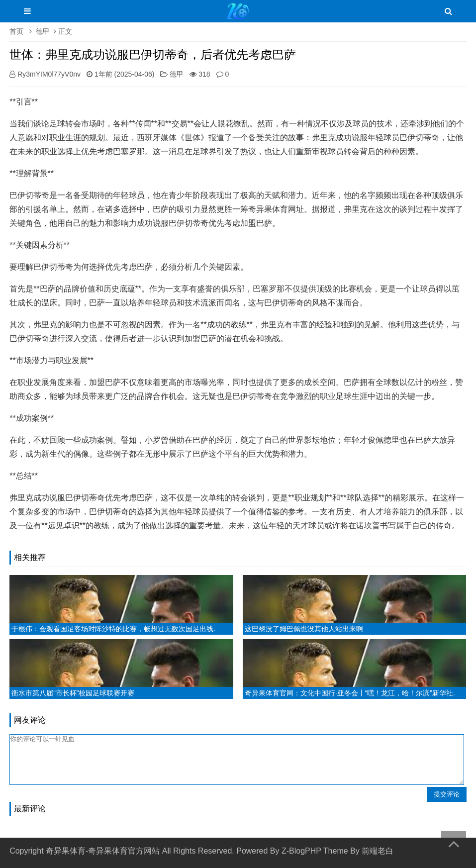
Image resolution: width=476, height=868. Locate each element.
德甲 (43, 31)
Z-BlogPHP (301, 851)
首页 (16, 31)
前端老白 (378, 851)
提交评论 (447, 794)
